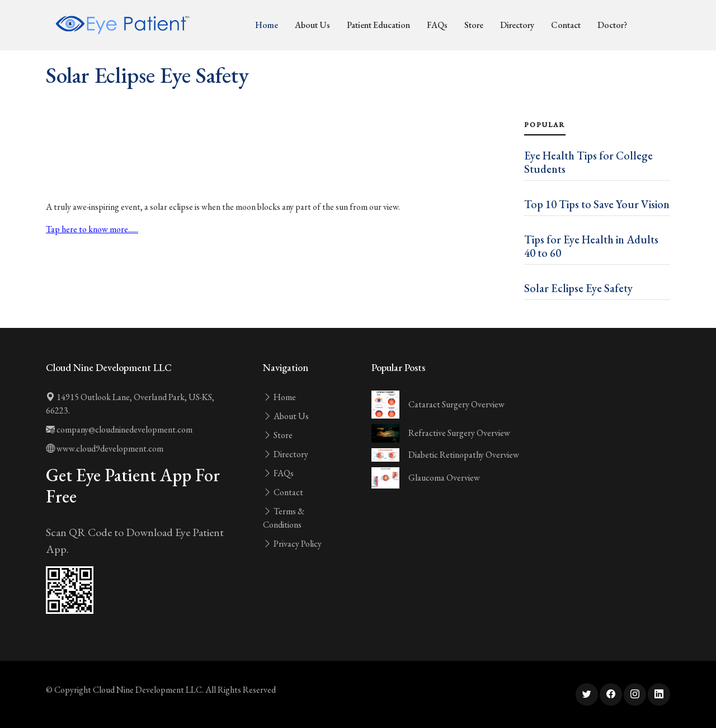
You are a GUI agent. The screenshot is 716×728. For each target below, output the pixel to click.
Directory (517, 25)
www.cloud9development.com (105, 448)
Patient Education (378, 25)
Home (267, 25)
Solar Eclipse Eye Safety (578, 288)
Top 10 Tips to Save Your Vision (597, 204)
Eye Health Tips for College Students (588, 162)
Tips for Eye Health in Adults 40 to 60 (591, 246)
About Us (312, 25)
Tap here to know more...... (92, 229)
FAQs (437, 25)
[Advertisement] (278, 169)
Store (474, 25)
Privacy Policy (292, 544)
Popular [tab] (545, 125)
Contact (566, 25)
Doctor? (612, 25)
